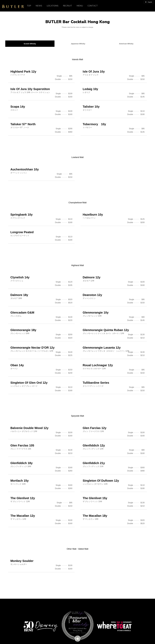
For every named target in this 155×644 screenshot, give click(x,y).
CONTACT (93, 6)
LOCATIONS (53, 6)
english (149, 2)
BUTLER (13, 6)
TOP (29, 6)
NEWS (39, 6)
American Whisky (126, 44)
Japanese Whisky (78, 44)
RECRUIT (68, 6)
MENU (80, 6)
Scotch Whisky (30, 44)
